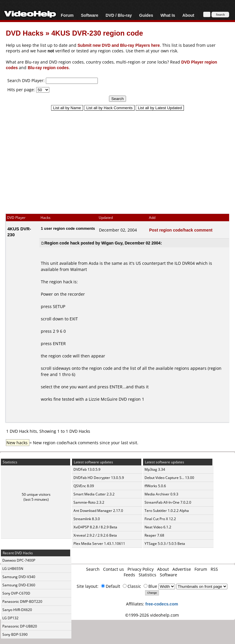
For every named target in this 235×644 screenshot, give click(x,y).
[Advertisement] (117, 159)
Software (89, 15)
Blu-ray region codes (48, 68)
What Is (168, 15)
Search (93, 569)
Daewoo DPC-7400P (19, 560)
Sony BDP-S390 (15, 634)
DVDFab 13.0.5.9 (87, 469)
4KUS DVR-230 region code (97, 33)
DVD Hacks (25, 33)
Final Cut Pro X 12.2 (160, 519)
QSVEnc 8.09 (84, 486)
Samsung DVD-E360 (19, 585)
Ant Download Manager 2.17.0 (98, 511)
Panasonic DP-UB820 (20, 626)
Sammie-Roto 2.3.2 (89, 502)
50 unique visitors (36, 494)
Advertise (182, 569)
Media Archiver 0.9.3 (161, 494)
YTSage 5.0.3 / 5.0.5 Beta (165, 544)
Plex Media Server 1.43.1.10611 (99, 544)
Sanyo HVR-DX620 (17, 610)
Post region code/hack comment (181, 230)
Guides (146, 15)
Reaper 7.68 (154, 535)
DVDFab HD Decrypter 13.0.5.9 (99, 478)
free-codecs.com (162, 604)
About (188, 15)
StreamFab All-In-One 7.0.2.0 (168, 502)
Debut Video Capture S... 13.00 (169, 478)
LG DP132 (10, 618)
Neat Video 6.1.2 (158, 527)
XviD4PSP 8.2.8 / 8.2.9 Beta (95, 527)
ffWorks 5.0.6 (155, 486)
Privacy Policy (141, 569)
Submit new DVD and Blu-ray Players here (119, 45)
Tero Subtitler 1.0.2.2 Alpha (167, 511)
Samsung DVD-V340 (19, 577)
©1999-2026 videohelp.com (152, 615)
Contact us (114, 569)
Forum (67, 15)
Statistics (147, 575)
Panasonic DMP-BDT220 (22, 601)
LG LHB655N (13, 569)
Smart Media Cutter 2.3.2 (94, 494)
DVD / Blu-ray (119, 15)
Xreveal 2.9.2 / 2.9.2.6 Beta (95, 535)
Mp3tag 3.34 (155, 469)
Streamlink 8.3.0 (87, 519)
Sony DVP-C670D (16, 593)
